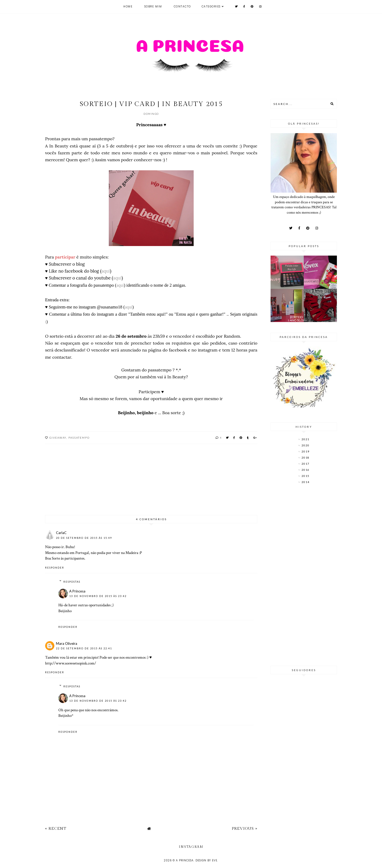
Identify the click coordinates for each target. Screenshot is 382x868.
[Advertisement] (304, 575)
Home (128, 7)
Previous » (245, 829)
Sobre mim (153, 7)
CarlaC (61, 533)
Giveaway (58, 438)
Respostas (72, 582)
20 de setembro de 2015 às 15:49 (84, 538)
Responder (55, 568)
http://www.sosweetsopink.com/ (71, 663)
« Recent (56, 829)
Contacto (182, 7)
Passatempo (79, 438)
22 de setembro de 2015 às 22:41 (84, 648)
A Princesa (77, 591)
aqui (106, 271)
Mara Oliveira (67, 643)
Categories (211, 7)
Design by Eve (206, 860)
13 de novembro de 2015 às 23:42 (98, 596)
